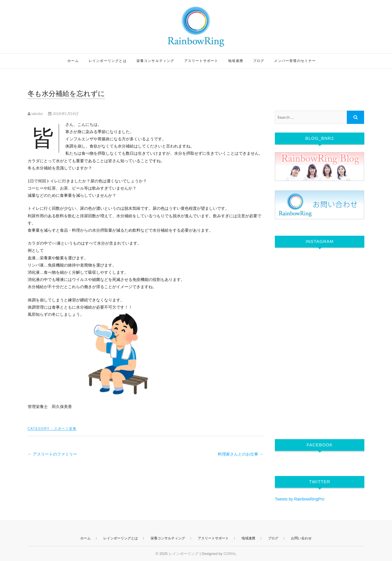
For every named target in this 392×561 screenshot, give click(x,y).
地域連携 (236, 61)
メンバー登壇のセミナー (295, 61)
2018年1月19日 (63, 114)
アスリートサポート (201, 61)
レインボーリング (184, 554)
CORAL (230, 554)
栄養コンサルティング (155, 61)
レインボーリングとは (108, 61)
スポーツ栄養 (65, 428)
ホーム (73, 61)
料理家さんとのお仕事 (241, 454)
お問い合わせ (301, 538)
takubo (36, 114)
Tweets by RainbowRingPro (300, 499)
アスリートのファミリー (52, 454)
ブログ (259, 61)
